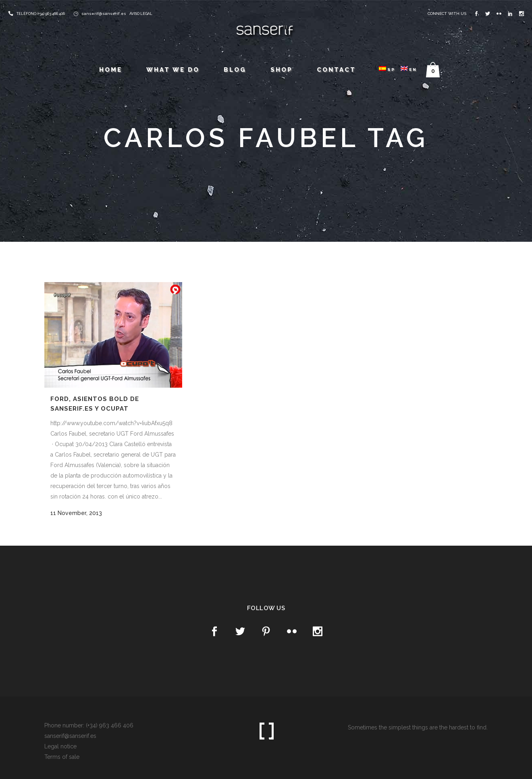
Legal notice (60, 746)
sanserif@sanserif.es (104, 14)
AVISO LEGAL (141, 14)
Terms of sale (62, 757)
